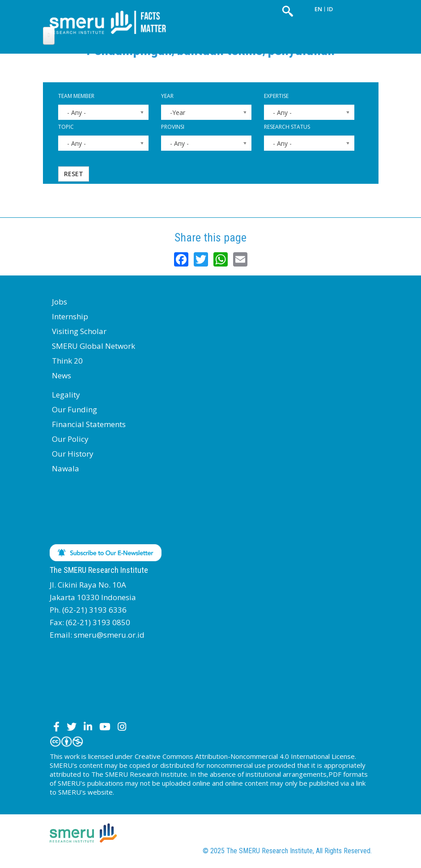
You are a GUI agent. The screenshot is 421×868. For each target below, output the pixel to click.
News (62, 375)
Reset (74, 174)
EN (318, 9)
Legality (66, 395)
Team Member (76, 96)
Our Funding (74, 409)
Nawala (66, 468)
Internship (70, 316)
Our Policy (70, 439)
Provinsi (173, 127)
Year (167, 96)
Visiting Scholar (79, 331)
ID (330, 9)
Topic (66, 127)
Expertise (276, 96)
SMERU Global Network (94, 346)
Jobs (60, 302)
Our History (73, 454)
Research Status (287, 127)
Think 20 (67, 361)
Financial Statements (89, 424)
